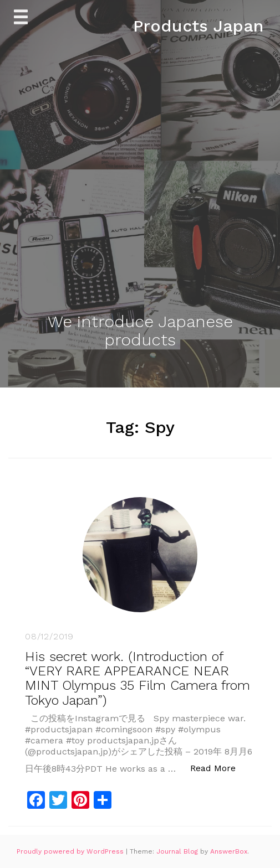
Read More (219, 768)
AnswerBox (229, 851)
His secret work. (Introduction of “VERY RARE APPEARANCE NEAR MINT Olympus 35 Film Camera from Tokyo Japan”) (138, 678)
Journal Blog (178, 851)
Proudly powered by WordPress (71, 851)
